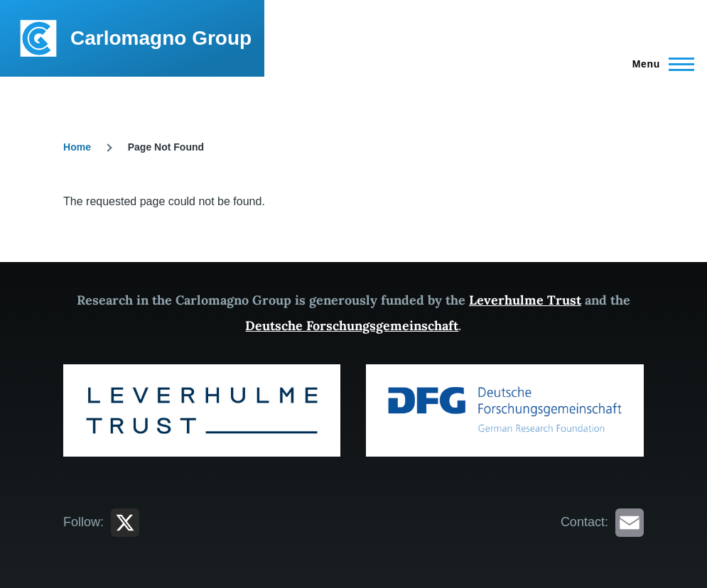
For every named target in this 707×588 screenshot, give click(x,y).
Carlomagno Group (161, 38)
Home (77, 147)
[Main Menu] (659, 64)
